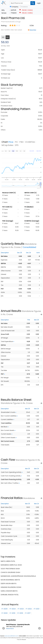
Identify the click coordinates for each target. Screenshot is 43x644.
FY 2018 (20, 613)
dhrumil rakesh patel (10, 595)
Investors (25, 7)
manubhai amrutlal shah (11, 565)
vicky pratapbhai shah (10, 569)
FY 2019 (12, 613)
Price (11, 142)
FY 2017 (28, 613)
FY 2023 (21, 609)
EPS (17, 145)
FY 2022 (29, 609)
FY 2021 (37, 609)
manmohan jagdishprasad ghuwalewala (18, 576)
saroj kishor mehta (9, 591)
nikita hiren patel (8, 561)
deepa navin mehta (9, 584)
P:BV (22, 142)
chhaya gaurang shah (10, 572)
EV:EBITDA (30, 142)
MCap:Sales (7, 145)
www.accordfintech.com (11, 636)
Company (15, 7)
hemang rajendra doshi (11, 587)
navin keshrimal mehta (10, 580)
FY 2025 (4, 609)
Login (39, 3)
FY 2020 (4, 613)
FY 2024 (13, 609)
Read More (10, 629)
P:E (16, 142)
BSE (8, 37)
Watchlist (33, 30)
